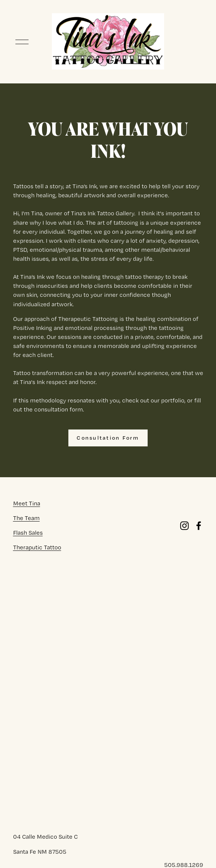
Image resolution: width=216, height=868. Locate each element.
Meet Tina (27, 503)
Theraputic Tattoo (37, 547)
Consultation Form (108, 438)
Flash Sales (28, 533)
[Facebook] (199, 526)
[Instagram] (184, 526)
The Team (26, 518)
